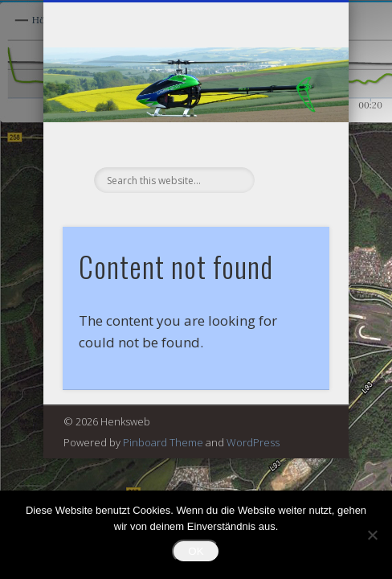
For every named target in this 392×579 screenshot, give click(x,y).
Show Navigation (290, 144)
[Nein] (372, 535)
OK (196, 551)
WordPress (253, 442)
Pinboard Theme (163, 442)
